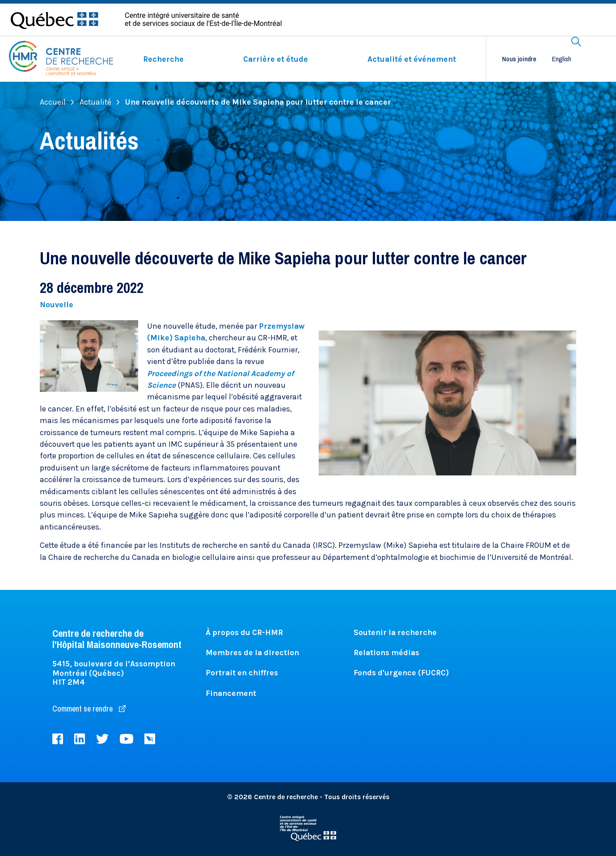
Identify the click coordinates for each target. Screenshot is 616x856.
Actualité (100, 102)
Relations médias (386, 653)
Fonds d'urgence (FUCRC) (401, 673)
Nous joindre (519, 59)
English (562, 59)
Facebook (58, 739)
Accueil (57, 102)
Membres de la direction (252, 653)
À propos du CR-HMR (244, 632)
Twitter (102, 739)
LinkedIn (80, 739)
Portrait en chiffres (242, 673)
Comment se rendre (89, 709)
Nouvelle (57, 305)
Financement (231, 693)
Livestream (150, 739)
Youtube (127, 739)
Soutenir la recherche (395, 632)
